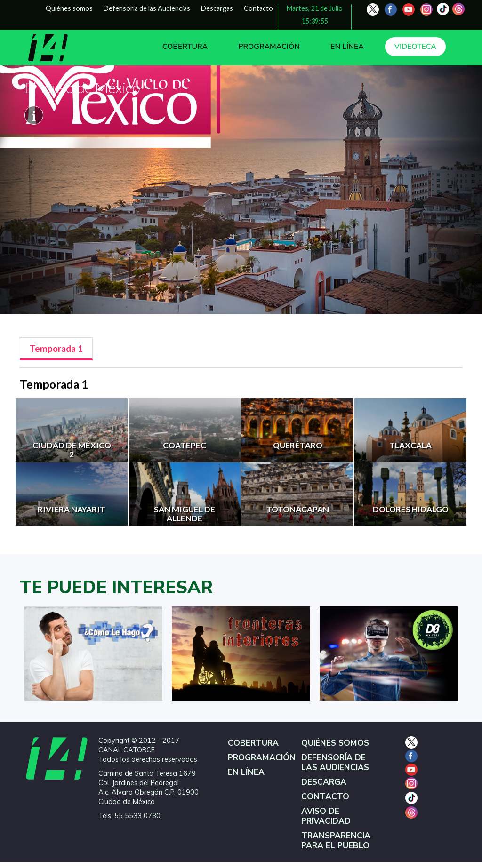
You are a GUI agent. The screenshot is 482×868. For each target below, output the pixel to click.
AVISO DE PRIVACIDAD (326, 816)
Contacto (258, 8)
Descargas (217, 8)
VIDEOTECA (415, 47)
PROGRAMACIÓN (269, 47)
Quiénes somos (69, 8)
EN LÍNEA (347, 47)
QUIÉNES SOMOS (335, 743)
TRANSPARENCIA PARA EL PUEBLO (336, 841)
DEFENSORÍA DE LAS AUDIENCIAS (335, 763)
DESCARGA (324, 782)
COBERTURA (185, 47)
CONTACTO (325, 797)
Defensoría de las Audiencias (147, 8)
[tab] (56, 349)
